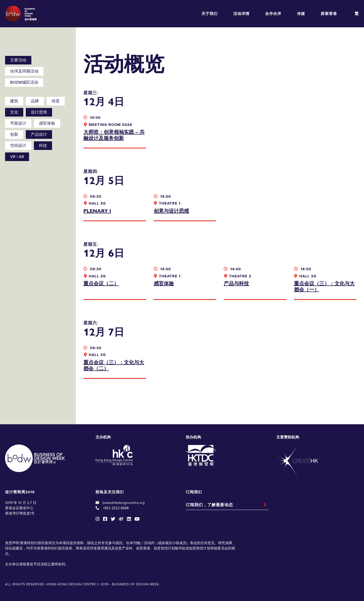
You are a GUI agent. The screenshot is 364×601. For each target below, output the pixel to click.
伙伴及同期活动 (24, 71)
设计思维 (39, 112)
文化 (14, 112)
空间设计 (18, 146)
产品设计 (39, 135)
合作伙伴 (273, 14)
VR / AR (17, 157)
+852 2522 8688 (116, 508)
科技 (43, 146)
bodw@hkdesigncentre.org (124, 503)
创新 (14, 135)
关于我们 (210, 14)
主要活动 (18, 60)
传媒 (301, 14)
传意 (56, 101)
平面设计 (18, 123)
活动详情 (241, 14)
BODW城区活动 (24, 82)
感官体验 (47, 123)
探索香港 (329, 14)
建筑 (14, 101)
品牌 (35, 101)
